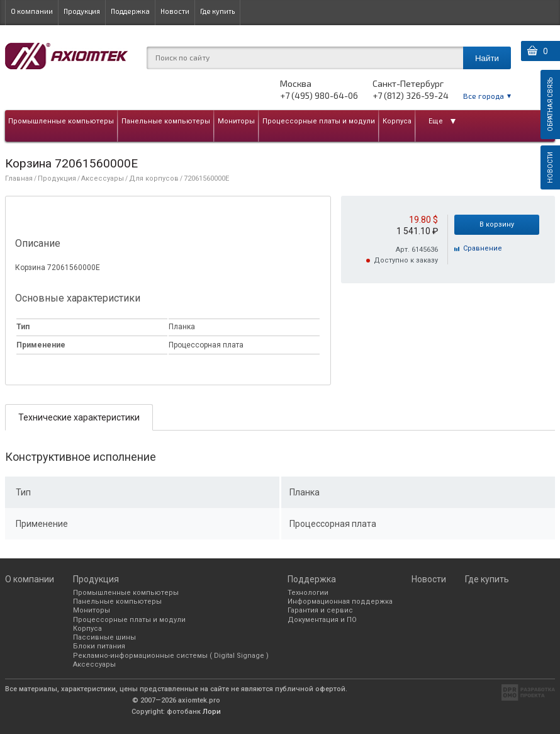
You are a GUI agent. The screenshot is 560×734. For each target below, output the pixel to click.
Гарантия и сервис (320, 610)
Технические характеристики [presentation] (79, 417)
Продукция (82, 11)
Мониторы (236, 121)
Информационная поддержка (340, 601)
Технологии (308, 593)
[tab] (79, 417)
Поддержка (130, 11)
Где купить (217, 11)
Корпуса (397, 121)
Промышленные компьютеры (61, 121)
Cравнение (483, 248)
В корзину (497, 224)
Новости (175, 11)
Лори (212, 712)
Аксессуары (103, 178)
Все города (484, 96)
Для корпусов (154, 178)
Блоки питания (99, 646)
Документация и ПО (322, 620)
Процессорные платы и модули (319, 121)
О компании (32, 11)
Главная (19, 178)
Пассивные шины (104, 637)
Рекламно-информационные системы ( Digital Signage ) (171, 656)
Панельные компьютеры (166, 121)
